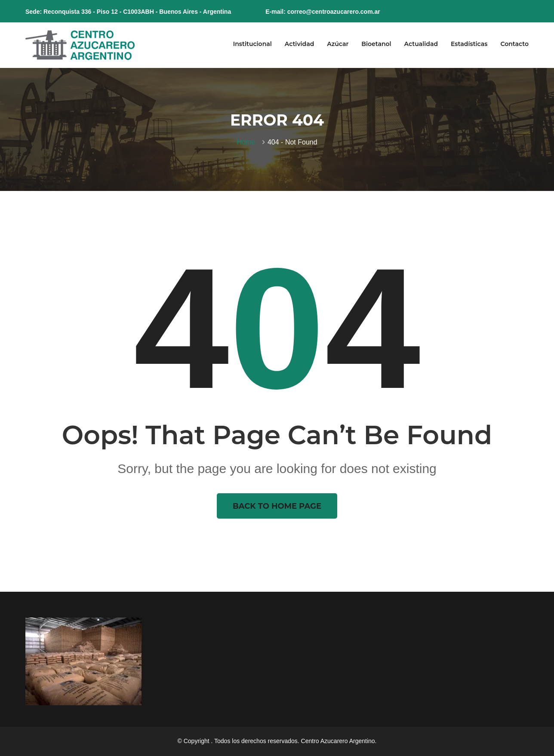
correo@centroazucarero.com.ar (334, 12)
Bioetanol (376, 44)
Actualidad (421, 44)
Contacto (514, 44)
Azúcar (338, 44)
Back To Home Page (277, 506)
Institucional (252, 44)
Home (248, 142)
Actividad (300, 44)
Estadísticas (469, 44)
